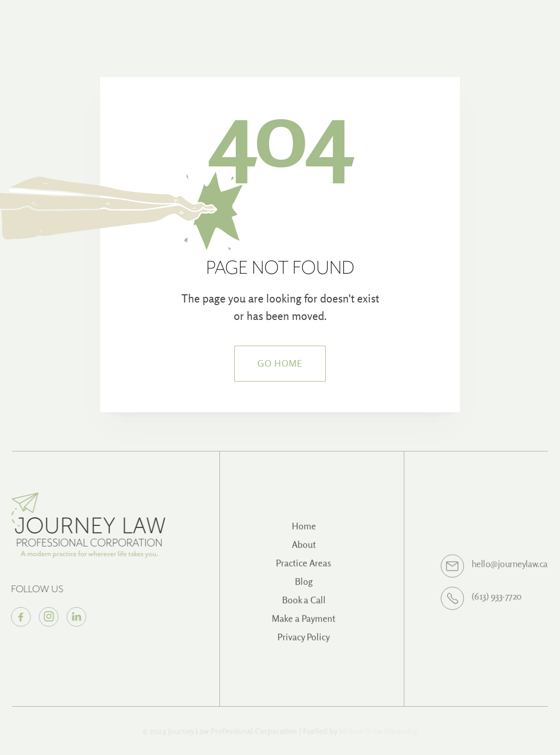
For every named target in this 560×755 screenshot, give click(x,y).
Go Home (280, 363)
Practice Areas (304, 569)
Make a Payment (304, 624)
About (304, 550)
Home (304, 532)
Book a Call (304, 606)
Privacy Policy (304, 643)
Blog (304, 587)
